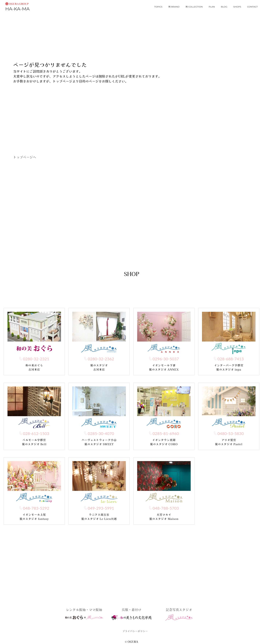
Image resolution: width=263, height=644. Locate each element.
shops (237, 7)
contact (252, 7)
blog (224, 7)
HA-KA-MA (17, 6)
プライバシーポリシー (135, 631)
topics (158, 7)
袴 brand (174, 7)
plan (212, 7)
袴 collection (194, 7)
